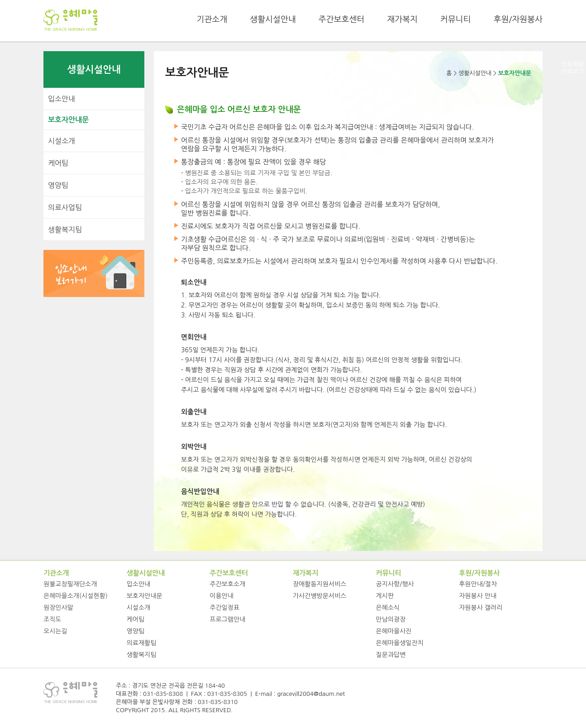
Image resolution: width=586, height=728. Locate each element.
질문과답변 (391, 655)
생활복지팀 (65, 230)
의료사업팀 (65, 207)
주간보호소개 (227, 584)
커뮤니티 (456, 19)
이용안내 (222, 596)
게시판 (385, 596)
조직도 (52, 619)
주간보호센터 (342, 19)
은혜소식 (388, 608)
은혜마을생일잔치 (400, 643)
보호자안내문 (68, 120)
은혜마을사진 (394, 631)
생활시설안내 (273, 19)
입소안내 (62, 99)
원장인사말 (58, 608)
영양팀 (58, 185)
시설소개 (62, 141)
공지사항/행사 (395, 584)
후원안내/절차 (478, 584)
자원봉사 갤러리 (481, 608)
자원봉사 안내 (478, 596)
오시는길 (55, 631)
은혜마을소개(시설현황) (76, 596)
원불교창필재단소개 (70, 584)
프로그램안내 (227, 619)
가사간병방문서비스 (319, 596)
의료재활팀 (142, 643)
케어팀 (58, 163)
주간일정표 (224, 608)
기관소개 (212, 19)
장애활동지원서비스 (319, 584)
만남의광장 (391, 619)
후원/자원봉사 (518, 19)
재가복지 (402, 19)
